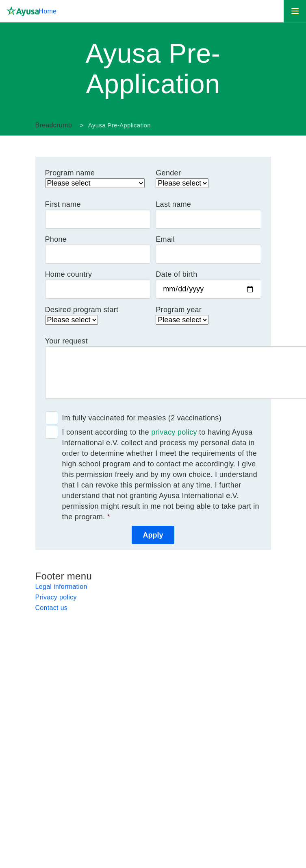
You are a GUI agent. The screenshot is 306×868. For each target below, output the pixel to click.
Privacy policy (56, 597)
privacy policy (174, 432)
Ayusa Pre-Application (119, 125)
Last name (173, 204)
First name (63, 204)
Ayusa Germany (78, 125)
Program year (179, 310)
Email (165, 239)
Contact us (52, 608)
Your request (66, 341)
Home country (69, 274)
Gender (168, 173)
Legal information (61, 587)
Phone (56, 239)
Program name (70, 173)
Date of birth (176, 274)
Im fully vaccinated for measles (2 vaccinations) (142, 418)
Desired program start (82, 310)
